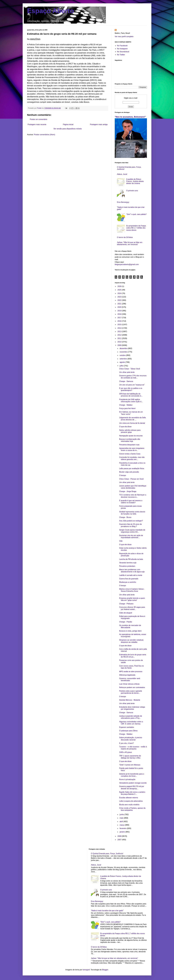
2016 (120, 321)
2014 (120, 328)
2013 (120, 332)
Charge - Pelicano (126, 604)
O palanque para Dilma (128, 731)
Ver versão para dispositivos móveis (68, 129)
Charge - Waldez (126, 405)
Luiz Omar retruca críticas (129, 684)
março (122, 825)
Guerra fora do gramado (129, 579)
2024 (120, 293)
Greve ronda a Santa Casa (130, 454)
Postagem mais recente (37, 124)
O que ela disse (125, 427)
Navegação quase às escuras (131, 436)
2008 (120, 836)
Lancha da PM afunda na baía (131, 559)
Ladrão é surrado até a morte (131, 575)
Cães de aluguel (126, 613)
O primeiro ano (132, 191)
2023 (120, 297)
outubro (123, 355)
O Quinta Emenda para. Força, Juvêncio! (107, 854)
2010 (120, 342)
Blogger (105, 970)
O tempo (123, 475)
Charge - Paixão (126, 622)
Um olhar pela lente (127, 372)
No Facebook (122, 46)
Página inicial (68, 124)
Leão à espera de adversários (131, 801)
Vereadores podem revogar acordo (133, 783)
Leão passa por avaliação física (132, 468)
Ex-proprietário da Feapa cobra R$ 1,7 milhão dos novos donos (136, 228)
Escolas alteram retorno (129, 798)
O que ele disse (125, 545)
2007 (120, 840)
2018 (120, 314)
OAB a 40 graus (126, 752)
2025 (120, 290)
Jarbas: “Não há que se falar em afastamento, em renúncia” (114, 958)
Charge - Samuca (126, 381)
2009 (120, 345)
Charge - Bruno (125, 517)
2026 (120, 286)
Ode (121, 541)
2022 (120, 300)
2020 (120, 307)
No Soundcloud (123, 52)
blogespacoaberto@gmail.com (127, 264)
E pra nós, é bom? (126, 743)
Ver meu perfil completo (124, 37)
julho (122, 366)
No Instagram (122, 49)
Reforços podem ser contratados (132, 687)
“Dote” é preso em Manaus (130, 765)
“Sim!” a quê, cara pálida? (136, 214)
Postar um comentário (39, 119)
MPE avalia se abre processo (131, 672)
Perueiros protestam (127, 566)
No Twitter (121, 55)
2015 (120, 324)
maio (122, 818)
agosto (123, 362)
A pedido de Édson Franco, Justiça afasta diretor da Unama (135, 181)
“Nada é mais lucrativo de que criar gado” (107, 911)
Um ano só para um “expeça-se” (132, 385)
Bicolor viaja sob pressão (129, 472)
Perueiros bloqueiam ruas (129, 445)
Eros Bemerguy (123, 202)
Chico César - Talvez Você (130, 369)
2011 (120, 338)
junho (122, 814)
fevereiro (123, 828)
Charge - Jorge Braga (128, 491)
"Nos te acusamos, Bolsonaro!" (130, 117)
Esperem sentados (127, 727)
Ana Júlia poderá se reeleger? (131, 521)
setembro (124, 359)
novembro (124, 352)
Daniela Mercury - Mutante (130, 700)
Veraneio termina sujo (128, 563)
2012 (120, 335)
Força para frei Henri (127, 408)
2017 (120, 318)
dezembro (124, 348)
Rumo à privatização (127, 779)
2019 (120, 311)
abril (122, 822)
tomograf (86, 970)
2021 (120, 304)
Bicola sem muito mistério (129, 805)
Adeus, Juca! (122, 174)
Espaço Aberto (50, 11)
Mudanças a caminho (128, 582)
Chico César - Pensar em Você (131, 479)
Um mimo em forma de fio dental (132, 423)
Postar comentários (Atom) (44, 135)
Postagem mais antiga (99, 124)
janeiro (123, 832)
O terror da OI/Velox (125, 237)
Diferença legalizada (127, 675)
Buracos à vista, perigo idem (130, 631)
